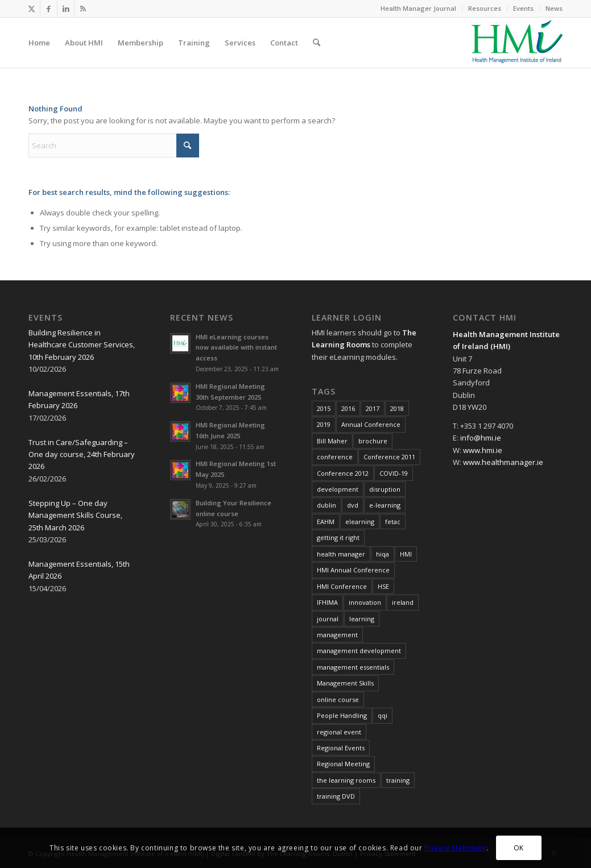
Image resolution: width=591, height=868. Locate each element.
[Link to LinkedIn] (66, 9)
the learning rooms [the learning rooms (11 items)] (346, 780)
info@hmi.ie (481, 438)
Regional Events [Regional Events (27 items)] (341, 748)
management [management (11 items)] (337, 635)
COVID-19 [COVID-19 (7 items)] (394, 473)
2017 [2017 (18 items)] (373, 408)
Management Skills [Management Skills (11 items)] (345, 683)
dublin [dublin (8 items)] (327, 505)
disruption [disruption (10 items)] (385, 489)
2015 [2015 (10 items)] (324, 408)
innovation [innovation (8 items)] (365, 602)
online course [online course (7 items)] (338, 699)
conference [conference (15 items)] (335, 457)
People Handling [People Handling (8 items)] (342, 715)
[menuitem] (419, 9)
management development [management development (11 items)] (359, 651)
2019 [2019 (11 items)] (324, 424)
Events (523, 8)
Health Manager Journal (418, 8)
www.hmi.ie (483, 450)
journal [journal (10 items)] (328, 619)
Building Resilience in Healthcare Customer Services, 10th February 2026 (82, 345)
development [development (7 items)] (338, 489)
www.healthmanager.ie (503, 462)
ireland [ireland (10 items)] (403, 602)
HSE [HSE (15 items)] (383, 586)
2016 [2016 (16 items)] (348, 408)
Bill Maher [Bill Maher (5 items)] (332, 441)
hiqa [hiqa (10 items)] (383, 554)
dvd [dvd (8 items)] (353, 505)
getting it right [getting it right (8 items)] (338, 537)
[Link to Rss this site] (83, 9)
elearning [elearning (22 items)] (360, 522)
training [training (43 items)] (398, 780)
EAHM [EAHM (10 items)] (326, 522)
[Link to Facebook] (49, 9)
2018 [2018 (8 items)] (397, 408)
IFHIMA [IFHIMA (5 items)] (327, 602)
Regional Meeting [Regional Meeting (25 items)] (343, 764)
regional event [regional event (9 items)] (339, 732)
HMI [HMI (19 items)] (406, 554)
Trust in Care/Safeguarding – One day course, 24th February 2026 (82, 454)
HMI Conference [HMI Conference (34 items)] (342, 586)
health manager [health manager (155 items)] (341, 554)
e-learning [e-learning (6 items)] (385, 505)
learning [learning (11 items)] (362, 619)
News (554, 8)
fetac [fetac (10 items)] (393, 522)
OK (519, 848)
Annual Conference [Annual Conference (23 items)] (371, 424)
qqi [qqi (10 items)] (383, 715)
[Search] (317, 43)
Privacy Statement (456, 848)
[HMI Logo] (517, 43)
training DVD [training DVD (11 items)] (336, 796)
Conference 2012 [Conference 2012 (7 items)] (343, 473)
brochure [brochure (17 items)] (373, 441)
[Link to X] (32, 9)
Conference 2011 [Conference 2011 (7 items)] (389, 457)
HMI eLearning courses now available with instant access (236, 348)
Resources (485, 8)
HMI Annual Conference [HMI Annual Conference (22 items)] (353, 570)
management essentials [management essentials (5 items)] (353, 667)
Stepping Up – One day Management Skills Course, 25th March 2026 (75, 515)
